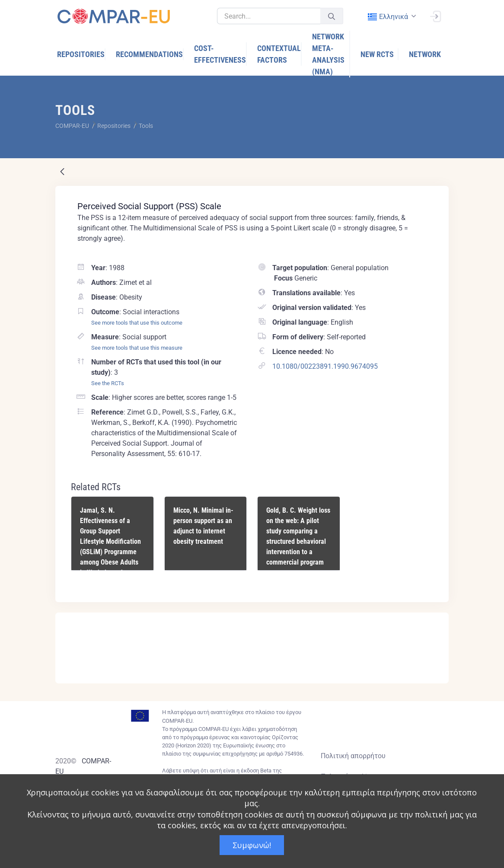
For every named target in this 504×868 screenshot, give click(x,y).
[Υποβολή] (332, 16)
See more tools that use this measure (137, 348)
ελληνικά (388, 17)
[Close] (436, 620)
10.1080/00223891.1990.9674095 (325, 366)
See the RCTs (108, 383)
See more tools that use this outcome (137, 323)
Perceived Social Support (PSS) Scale (149, 206)
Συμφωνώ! (252, 845)
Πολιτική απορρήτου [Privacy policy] (353, 756)
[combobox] (391, 17)
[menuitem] (81, 54)
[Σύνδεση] (435, 16)
